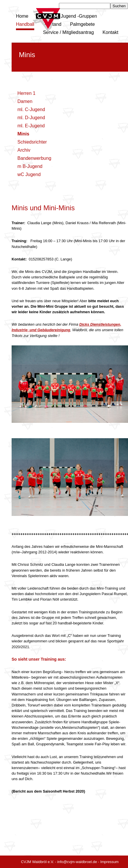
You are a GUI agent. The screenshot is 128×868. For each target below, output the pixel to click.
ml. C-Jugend (31, 109)
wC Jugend (29, 174)
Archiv (24, 150)
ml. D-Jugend (31, 118)
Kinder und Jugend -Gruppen (67, 16)
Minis (23, 134)
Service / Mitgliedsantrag (68, 32)
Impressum (109, 862)
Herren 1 (26, 93)
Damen (25, 101)
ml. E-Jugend (31, 126)
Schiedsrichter (32, 142)
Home (22, 16)
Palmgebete (82, 24)
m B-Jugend (30, 166)
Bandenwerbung (34, 158)
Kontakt (110, 32)
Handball (25, 24)
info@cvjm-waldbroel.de (77, 862)
